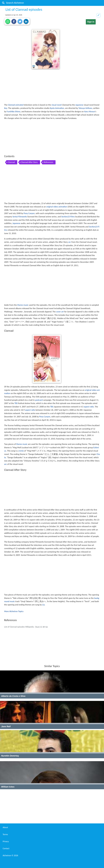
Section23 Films (68, 217)
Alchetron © (10, 855)
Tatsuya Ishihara (85, 108)
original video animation (57, 207)
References (48, 162)
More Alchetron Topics (14, 611)
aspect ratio (89, 407)
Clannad (11, 105)
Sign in (91, 22)
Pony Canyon (29, 213)
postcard (39, 400)
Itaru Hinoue (90, 112)
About (5, 827)
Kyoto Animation (57, 108)
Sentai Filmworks (20, 217)
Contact (6, 848)
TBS (16, 403)
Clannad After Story (29, 162)
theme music (23, 305)
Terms (5, 834)
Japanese (79, 105)
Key (6, 108)
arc (70, 242)
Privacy (6, 841)
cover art (60, 312)
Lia (43, 605)
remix (21, 451)
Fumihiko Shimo (13, 112)
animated (19, 105)
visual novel (57, 105)
